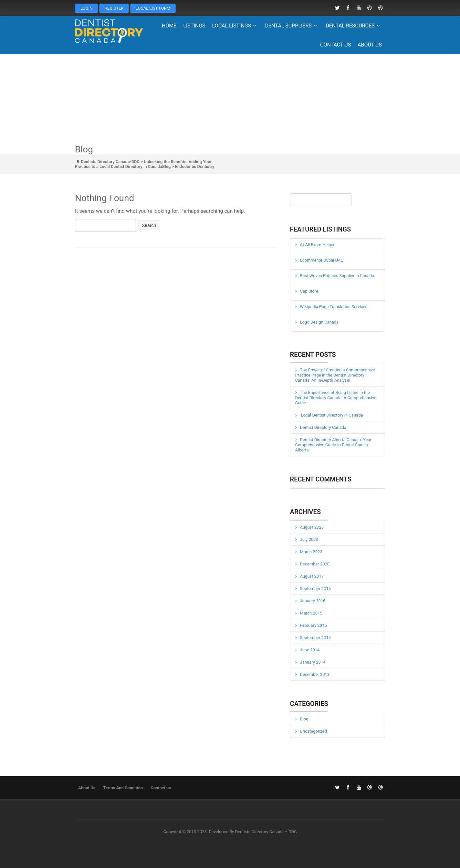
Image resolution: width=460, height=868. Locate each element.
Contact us (335, 45)
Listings (194, 26)
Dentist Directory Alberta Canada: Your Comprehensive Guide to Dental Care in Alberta (333, 445)
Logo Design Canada (319, 322)
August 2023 (312, 527)
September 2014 (316, 638)
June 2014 (310, 650)
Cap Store (309, 291)
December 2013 (315, 674)
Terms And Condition (123, 788)
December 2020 (315, 564)
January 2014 (313, 662)
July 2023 (309, 539)
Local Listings (235, 26)
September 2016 (316, 589)
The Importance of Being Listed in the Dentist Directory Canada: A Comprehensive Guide (336, 398)
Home (169, 26)
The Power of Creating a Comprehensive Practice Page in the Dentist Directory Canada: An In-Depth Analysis (335, 375)
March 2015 (311, 613)
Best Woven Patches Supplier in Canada (337, 276)
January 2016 (313, 601)
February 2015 (314, 625)
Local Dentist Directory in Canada (332, 415)
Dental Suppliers (292, 26)
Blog (304, 719)
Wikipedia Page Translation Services (334, 307)
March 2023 (311, 552)
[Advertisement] (230, 99)
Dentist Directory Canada (323, 427)
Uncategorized (314, 731)
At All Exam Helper (317, 245)
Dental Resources (354, 26)
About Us (370, 45)
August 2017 (312, 576)
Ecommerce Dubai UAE (322, 260)
